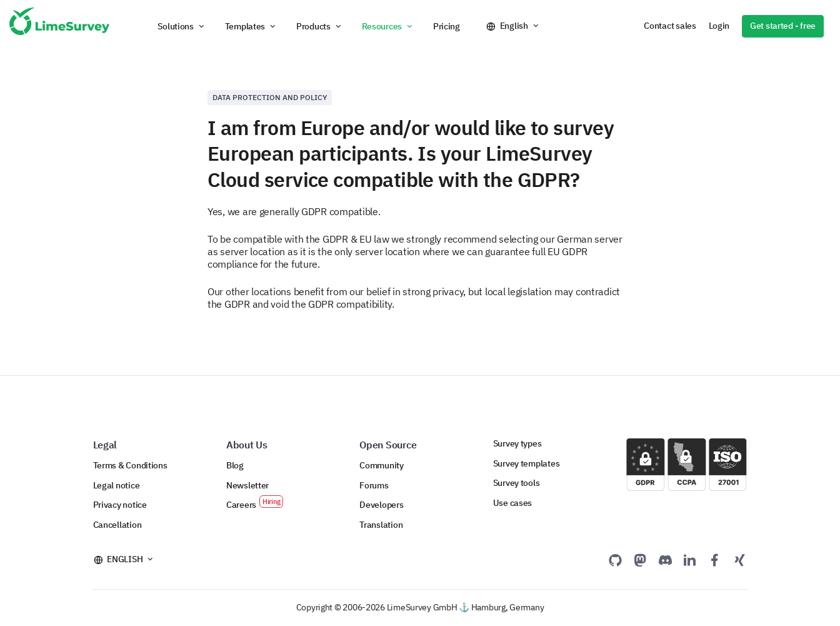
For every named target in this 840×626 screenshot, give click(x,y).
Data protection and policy (270, 97)
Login (719, 26)
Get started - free (783, 26)
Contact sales (670, 26)
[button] (182, 26)
